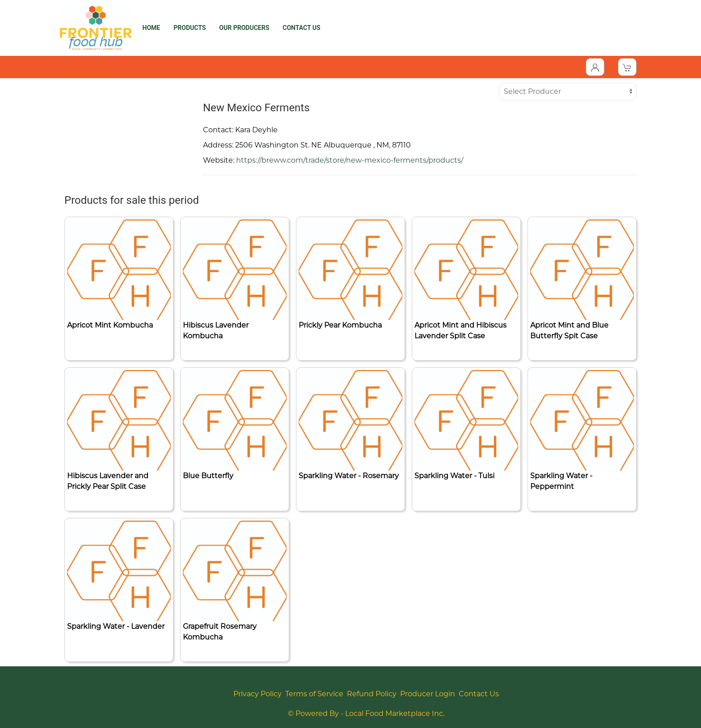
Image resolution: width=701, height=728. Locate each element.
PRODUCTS (190, 28)
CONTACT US (301, 28)
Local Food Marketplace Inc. (395, 713)
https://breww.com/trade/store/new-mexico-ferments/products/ (350, 160)
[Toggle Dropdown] (595, 67)
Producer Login (428, 694)
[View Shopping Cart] (627, 67)
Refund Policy (372, 694)
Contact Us (479, 694)
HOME (152, 28)
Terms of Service (314, 694)
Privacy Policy (258, 694)
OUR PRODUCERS (244, 28)
